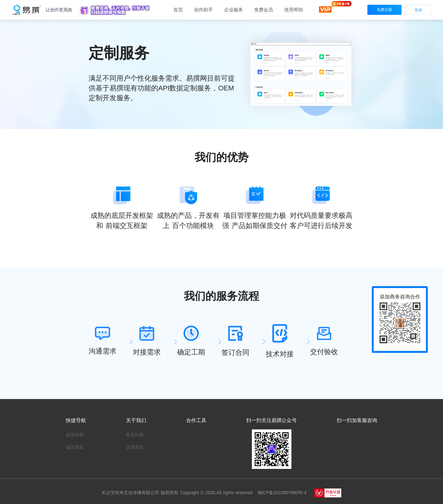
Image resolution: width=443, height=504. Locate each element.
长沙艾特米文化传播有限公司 (131, 493)
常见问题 (135, 435)
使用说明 (75, 435)
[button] (115, 10)
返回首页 (75, 447)
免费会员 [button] (264, 10)
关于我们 (136, 420)
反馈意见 (135, 447)
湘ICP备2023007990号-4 (281, 493)
